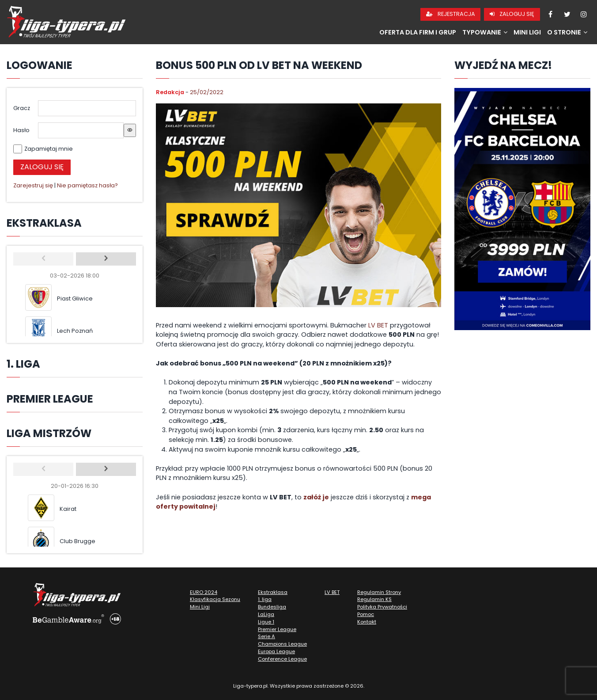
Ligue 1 (266, 622)
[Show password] (130, 130)
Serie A (266, 636)
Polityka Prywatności (382, 607)
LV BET (378, 325)
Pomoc (366, 614)
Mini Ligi (527, 32)
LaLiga (266, 614)
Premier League (277, 629)
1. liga (265, 599)
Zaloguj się (512, 14)
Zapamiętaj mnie (49, 149)
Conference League (282, 659)
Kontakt (367, 622)
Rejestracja (451, 14)
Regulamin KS (374, 599)
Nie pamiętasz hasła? (87, 185)
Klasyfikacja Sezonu (215, 599)
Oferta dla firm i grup (418, 32)
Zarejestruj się (33, 185)
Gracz (22, 108)
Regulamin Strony (379, 592)
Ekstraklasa (273, 592)
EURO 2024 (204, 592)
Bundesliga (272, 607)
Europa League (276, 651)
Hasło (21, 130)
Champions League (282, 644)
